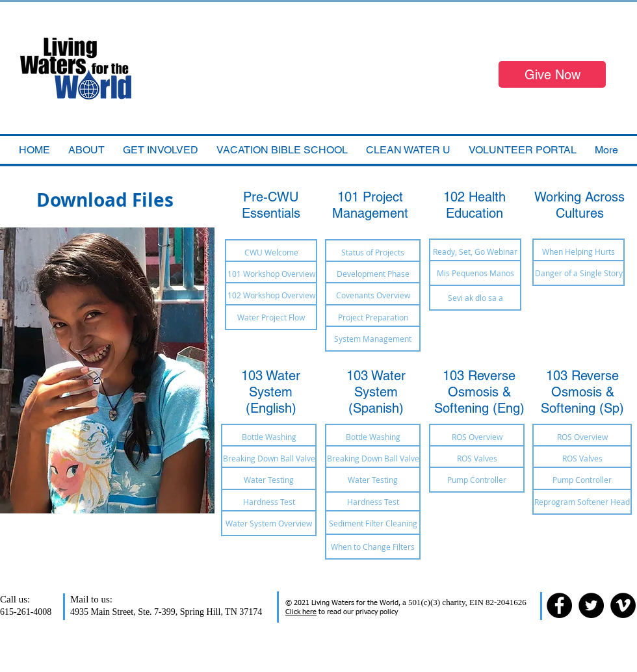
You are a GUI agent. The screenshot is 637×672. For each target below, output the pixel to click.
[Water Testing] (269, 480)
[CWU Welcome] (271, 252)
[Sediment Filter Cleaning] (373, 523)
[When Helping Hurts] (578, 252)
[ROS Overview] (477, 437)
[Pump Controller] (477, 480)
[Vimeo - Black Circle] (623, 605)
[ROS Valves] (477, 458)
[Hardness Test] (269, 502)
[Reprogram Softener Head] (582, 502)
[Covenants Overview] (373, 295)
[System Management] (373, 339)
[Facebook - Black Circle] (559, 605)
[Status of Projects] (373, 252)
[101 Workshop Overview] (271, 274)
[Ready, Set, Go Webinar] (475, 252)
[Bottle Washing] (269, 437)
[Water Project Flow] (271, 317)
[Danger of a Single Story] (578, 273)
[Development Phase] (373, 274)
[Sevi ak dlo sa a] (475, 298)
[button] (282, 150)
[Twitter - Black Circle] (591, 605)
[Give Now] (552, 74)
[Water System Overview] (269, 523)
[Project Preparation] (373, 317)
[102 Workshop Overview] (271, 295)
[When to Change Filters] (373, 547)
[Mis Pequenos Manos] (475, 273)
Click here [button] (301, 612)
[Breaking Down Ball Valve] (269, 458)
